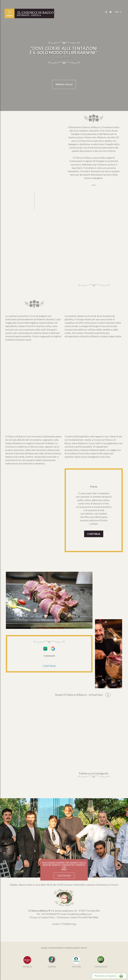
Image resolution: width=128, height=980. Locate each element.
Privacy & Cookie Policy (42, 917)
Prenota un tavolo (105, 976)
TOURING (52, 967)
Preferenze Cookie (67, 917)
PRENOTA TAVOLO (64, 84)
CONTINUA (94, 534)
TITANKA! (66, 924)
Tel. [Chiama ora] (48, 914)
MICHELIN (27, 967)
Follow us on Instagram (94, 775)
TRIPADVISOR (101, 967)
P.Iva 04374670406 (88, 917)
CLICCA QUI (64, 875)
